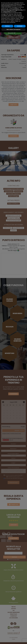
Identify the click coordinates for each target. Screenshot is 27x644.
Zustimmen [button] (20, 26)
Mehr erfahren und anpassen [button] (13, 29)
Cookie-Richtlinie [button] (7, 11)
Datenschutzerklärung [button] (6, 6)
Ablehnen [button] (7, 26)
